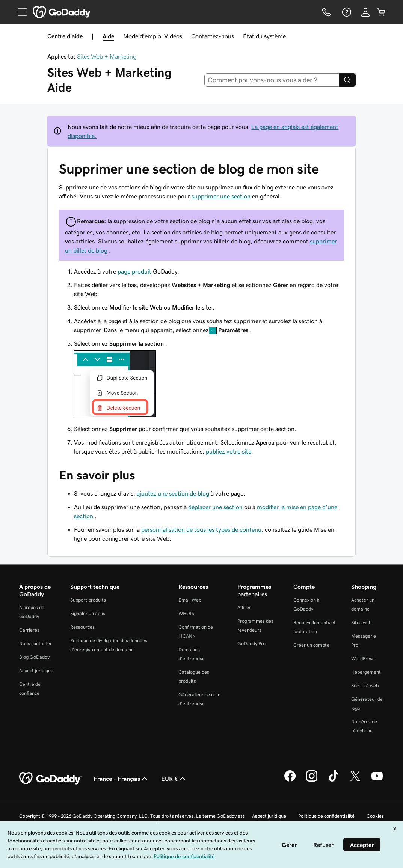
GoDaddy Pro (251, 643)
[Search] (347, 80)
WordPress (363, 659)
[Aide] (346, 12)
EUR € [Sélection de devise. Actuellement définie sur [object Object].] (174, 779)
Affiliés (244, 607)
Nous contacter (35, 643)
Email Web (190, 600)
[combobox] (272, 80)
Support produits (88, 600)
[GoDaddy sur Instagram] (312, 780)
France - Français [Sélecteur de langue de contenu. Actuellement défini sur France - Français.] (121, 779)
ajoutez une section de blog (173, 493)
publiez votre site (229, 451)
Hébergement (366, 672)
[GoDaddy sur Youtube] (377, 780)
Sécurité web (365, 686)
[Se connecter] (365, 12)
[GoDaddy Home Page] (50, 779)
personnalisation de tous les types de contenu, (202, 529)
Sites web (361, 622)
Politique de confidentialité (326, 816)
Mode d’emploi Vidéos (153, 36)
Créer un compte (311, 645)
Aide (108, 36)
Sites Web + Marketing (107, 56)
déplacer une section (215, 507)
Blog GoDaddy (34, 657)
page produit (134, 271)
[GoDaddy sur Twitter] (355, 780)
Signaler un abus (88, 613)
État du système (264, 36)
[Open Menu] (19, 12)
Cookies (375, 816)
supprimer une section (221, 196)
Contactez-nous (213, 36)
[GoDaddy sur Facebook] (290, 780)
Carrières (29, 630)
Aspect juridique (36, 671)
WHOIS (186, 613)
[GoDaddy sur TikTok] (334, 780)
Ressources (82, 627)
